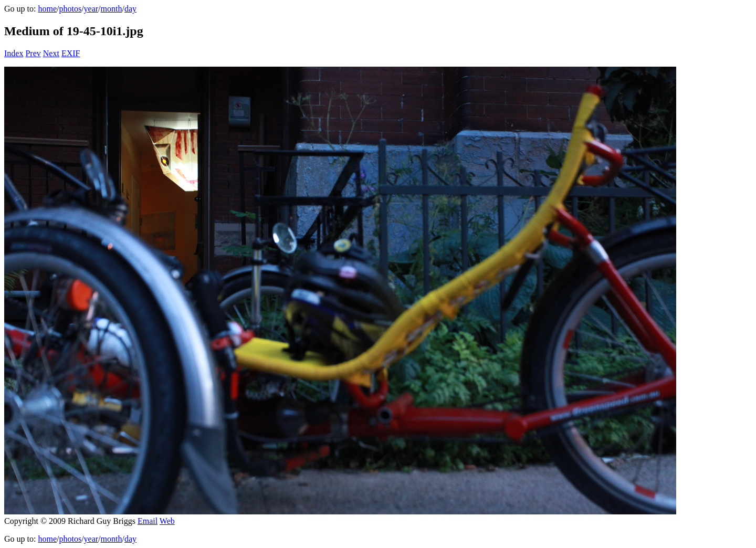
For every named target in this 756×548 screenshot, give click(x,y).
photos (70, 9)
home (47, 9)
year (91, 9)
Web (167, 521)
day (130, 9)
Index (14, 53)
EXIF (71, 53)
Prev (33, 53)
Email (148, 521)
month (112, 9)
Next (51, 53)
